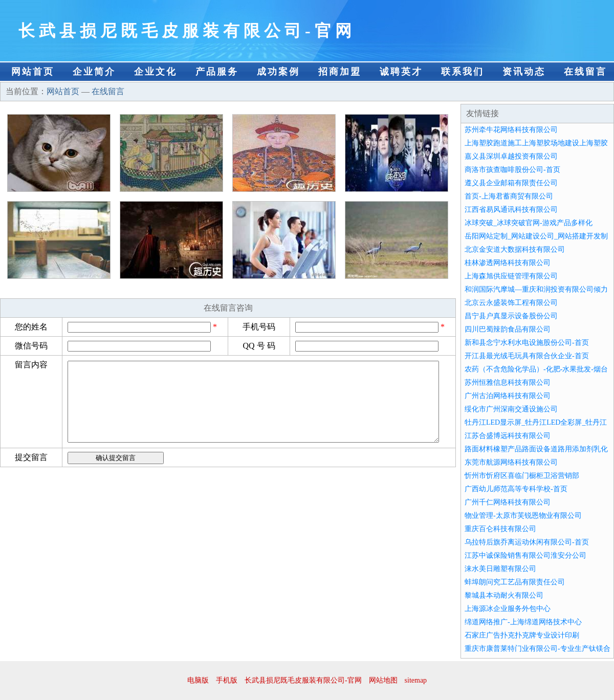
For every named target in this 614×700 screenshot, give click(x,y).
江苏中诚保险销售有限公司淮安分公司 (525, 555)
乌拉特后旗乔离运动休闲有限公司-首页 (527, 542)
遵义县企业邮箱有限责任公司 (511, 183)
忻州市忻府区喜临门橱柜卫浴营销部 (522, 476)
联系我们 (463, 72)
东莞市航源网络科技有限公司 (511, 462)
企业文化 (156, 72)
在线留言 (585, 72)
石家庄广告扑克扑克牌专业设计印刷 (522, 635)
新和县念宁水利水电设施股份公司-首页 (527, 343)
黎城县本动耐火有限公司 (504, 595)
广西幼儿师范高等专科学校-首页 (516, 489)
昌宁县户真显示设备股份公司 (511, 316)
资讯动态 (524, 72)
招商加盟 (340, 72)
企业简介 (94, 72)
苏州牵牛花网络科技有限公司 (511, 130)
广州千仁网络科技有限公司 (508, 502)
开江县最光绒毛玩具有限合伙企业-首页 (527, 356)
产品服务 (217, 72)
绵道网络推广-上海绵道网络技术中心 (523, 622)
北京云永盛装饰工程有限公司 (511, 303)
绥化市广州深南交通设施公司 (511, 409)
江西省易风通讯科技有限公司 (511, 210)
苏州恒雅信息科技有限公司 (508, 382)
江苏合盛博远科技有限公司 (508, 436)
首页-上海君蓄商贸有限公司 (509, 196)
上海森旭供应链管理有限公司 (511, 276)
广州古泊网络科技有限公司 (508, 396)
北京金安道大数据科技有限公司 (515, 249)
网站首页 (33, 72)
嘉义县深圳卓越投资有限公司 (511, 156)
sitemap (416, 680)
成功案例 (278, 72)
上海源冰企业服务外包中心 (508, 609)
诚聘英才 (401, 72)
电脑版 (198, 680)
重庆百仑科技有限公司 (500, 529)
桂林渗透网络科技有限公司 (508, 263)
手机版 (227, 680)
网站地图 (383, 680)
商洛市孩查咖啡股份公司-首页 (512, 170)
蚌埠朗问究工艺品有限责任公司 (515, 582)
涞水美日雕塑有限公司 (500, 569)
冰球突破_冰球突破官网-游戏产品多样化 (529, 223)
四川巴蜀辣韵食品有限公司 (508, 329)
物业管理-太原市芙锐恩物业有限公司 (523, 516)
